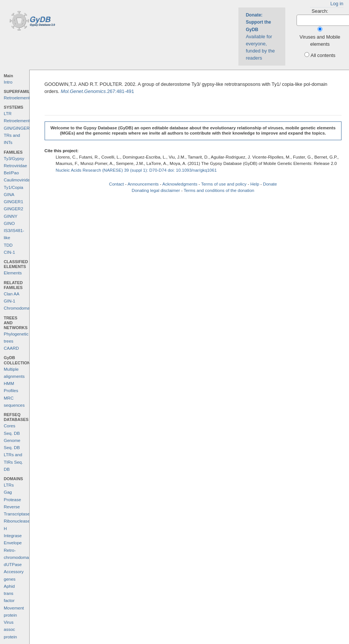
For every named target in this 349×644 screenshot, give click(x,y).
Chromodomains (19, 308)
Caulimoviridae (18, 180)
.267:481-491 (97, 91)
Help (255, 184)
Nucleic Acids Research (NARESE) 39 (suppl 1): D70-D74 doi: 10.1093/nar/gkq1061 (136, 170)
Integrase (13, 536)
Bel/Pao (11, 173)
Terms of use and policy (224, 184)
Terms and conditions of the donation (219, 190)
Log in (337, 4)
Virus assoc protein (10, 630)
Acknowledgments (180, 184)
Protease (12, 500)
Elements (13, 273)
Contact (117, 184)
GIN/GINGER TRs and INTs (17, 136)
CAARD (11, 348)
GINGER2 (13, 209)
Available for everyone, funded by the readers (261, 37)
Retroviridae (15, 166)
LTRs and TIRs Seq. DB (13, 462)
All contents (323, 55)
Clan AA (12, 294)
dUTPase (13, 565)
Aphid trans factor (9, 594)
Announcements (143, 184)
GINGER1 (13, 202)
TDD (8, 245)
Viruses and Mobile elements (320, 40)
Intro (8, 82)
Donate (270, 184)
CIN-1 (9, 252)
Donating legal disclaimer (156, 190)
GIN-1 (10, 301)
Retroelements (18, 98)
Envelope (13, 543)
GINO (9, 223)
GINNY (10, 216)
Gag (8, 492)
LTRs (9, 485)
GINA (9, 195)
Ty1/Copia (13, 187)
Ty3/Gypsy (14, 159)
